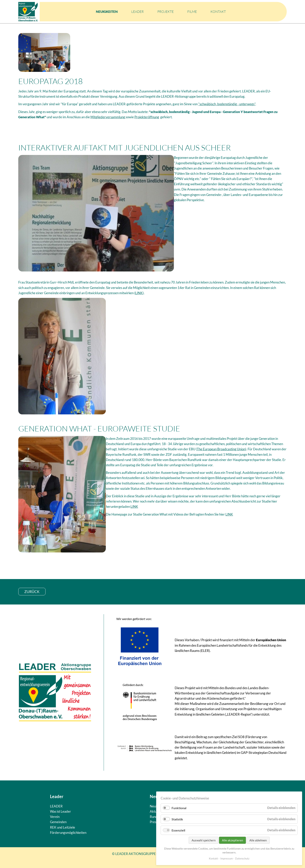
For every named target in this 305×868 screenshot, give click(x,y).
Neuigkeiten (107, 12)
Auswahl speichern (204, 840)
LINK (139, 293)
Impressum (227, 858)
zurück (32, 592)
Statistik (177, 819)
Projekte (166, 12)
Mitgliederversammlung (108, 117)
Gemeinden (58, 822)
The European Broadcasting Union (221, 449)
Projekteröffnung (147, 117)
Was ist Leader (60, 811)
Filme (192, 12)
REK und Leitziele (63, 827)
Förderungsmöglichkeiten (68, 833)
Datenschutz (242, 858)
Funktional (179, 808)
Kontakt (218, 12)
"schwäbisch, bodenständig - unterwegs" (227, 104)
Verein (55, 817)
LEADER (138, 12)
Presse (155, 822)
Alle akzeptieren (232, 840)
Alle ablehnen (258, 840)
